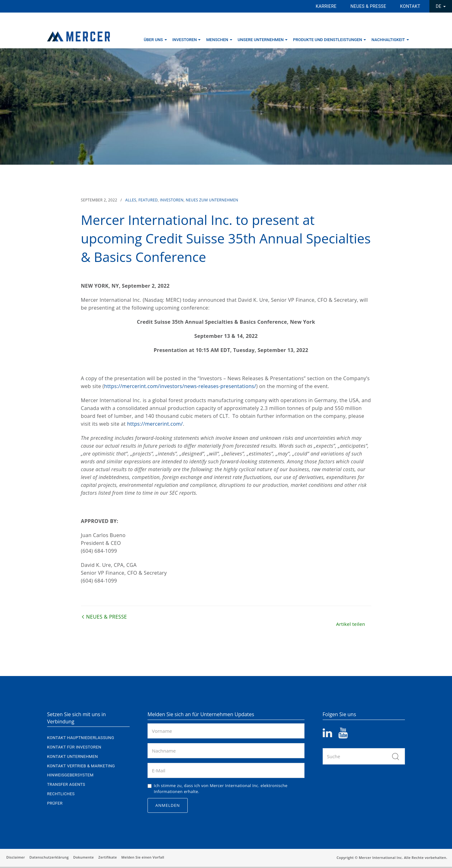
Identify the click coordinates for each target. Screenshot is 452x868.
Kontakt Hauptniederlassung (81, 738)
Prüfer (55, 803)
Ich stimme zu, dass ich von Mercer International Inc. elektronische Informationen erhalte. (218, 789)
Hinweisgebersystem (70, 775)
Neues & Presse (368, 6)
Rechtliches (61, 794)
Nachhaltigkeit (388, 40)
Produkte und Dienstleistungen (327, 40)
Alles (131, 200)
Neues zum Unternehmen (212, 200)
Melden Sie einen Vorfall (143, 857)
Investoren (185, 40)
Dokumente (83, 857)
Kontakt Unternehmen (73, 756)
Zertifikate (108, 857)
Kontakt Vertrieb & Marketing (81, 766)
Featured (148, 200)
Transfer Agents (66, 784)
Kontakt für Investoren (74, 747)
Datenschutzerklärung (49, 857)
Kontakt (410, 6)
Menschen (217, 40)
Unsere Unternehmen (261, 40)
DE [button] (441, 6)
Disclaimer (16, 857)
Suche (395, 756)
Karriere (326, 6)
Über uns (153, 40)
